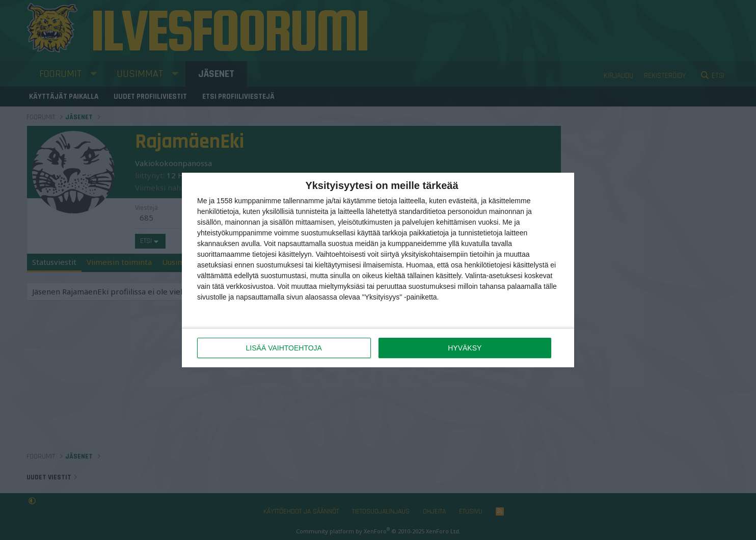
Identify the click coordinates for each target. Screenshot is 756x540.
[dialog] (378, 270)
